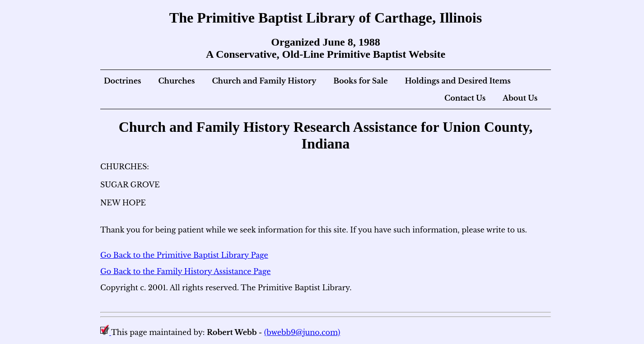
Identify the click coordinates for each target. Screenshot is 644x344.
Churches (176, 81)
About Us (520, 98)
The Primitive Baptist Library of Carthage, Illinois (326, 18)
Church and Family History (264, 81)
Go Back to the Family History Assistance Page (185, 271)
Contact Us (465, 98)
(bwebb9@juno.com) (302, 332)
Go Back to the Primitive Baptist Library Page (184, 255)
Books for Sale (360, 81)
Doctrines (123, 81)
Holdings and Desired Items (458, 81)
